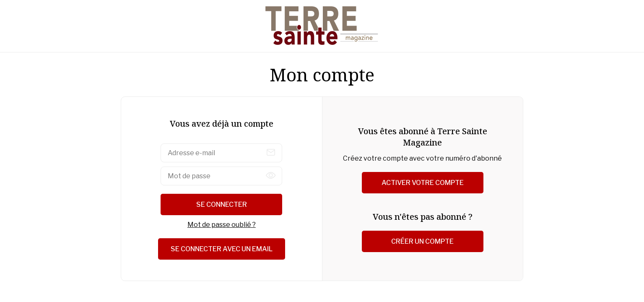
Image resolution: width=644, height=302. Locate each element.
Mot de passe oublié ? (222, 225)
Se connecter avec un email (222, 249)
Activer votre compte (423, 183)
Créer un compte (422, 241)
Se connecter (222, 204)
